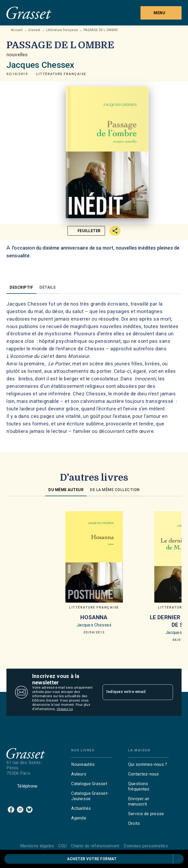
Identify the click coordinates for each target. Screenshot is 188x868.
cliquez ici (65, 709)
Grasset (34, 30)
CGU (62, 846)
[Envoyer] (167, 692)
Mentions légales (37, 846)
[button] (61, 74)
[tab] (21, 287)
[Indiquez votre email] (131, 692)
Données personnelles (146, 846)
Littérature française (62, 30)
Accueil (17, 30)
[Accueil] (29, 13)
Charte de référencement (95, 846)
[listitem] (11, 810)
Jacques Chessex (40, 65)
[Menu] (161, 13)
